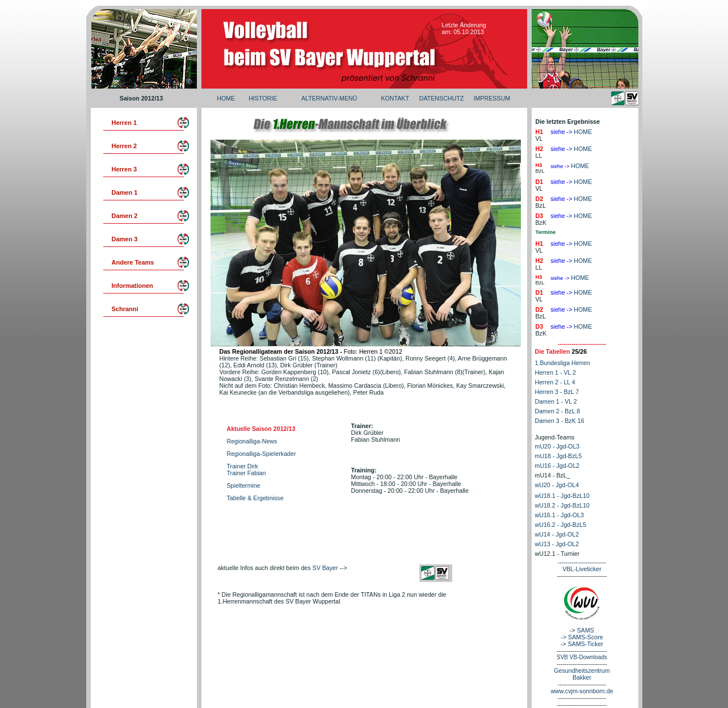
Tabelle (237, 498)
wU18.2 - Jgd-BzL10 (563, 505)
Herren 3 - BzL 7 (557, 392)
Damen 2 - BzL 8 (558, 411)
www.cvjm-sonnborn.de (582, 691)
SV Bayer (325, 568)
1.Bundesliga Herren (563, 363)
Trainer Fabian (247, 473)
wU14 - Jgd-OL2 (557, 534)
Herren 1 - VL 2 (556, 372)
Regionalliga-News (252, 441)
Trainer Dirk (243, 466)
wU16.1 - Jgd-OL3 (559, 515)
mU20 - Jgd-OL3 (557, 446)
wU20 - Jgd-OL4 (557, 485)
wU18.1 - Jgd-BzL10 (563, 496)
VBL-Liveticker (582, 569)
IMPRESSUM (492, 98)
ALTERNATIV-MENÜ (329, 98)
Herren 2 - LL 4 (555, 382)
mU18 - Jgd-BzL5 (559, 456)
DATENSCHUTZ (442, 98)
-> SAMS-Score (582, 637)
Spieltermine (244, 485)
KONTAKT (395, 98)
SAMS (586, 630)
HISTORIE (263, 98)
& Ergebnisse (265, 498)
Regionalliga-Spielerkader (262, 454)
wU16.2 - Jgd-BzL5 (561, 525)
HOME (226, 98)
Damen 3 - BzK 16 (560, 421)
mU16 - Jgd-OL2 (557, 466)
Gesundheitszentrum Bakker (582, 674)
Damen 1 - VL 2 (556, 401)
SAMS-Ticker (586, 644)
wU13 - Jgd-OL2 (557, 544)
